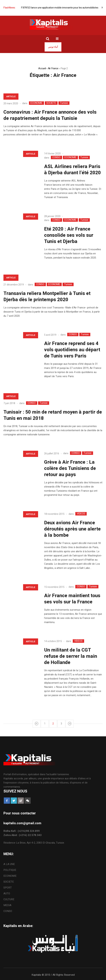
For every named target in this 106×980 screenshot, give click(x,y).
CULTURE (9, 899)
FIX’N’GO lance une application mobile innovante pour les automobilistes (63, 8)
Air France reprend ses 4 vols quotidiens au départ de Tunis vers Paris (72, 350)
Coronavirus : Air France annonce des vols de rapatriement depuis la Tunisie (50, 115)
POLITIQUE (10, 870)
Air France (53, 68)
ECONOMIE (36, 103)
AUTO (7, 893)
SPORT (8, 888)
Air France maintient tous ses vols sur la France (72, 599)
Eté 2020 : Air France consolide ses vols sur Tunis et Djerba (69, 235)
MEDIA (7, 905)
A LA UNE (9, 864)
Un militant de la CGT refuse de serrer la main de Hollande (71, 656)
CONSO (56, 157)
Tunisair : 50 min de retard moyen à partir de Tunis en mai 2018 (53, 415)
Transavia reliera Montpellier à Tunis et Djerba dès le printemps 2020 (47, 297)
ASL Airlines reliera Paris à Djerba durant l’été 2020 (72, 170)
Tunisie (64, 103)
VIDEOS (81, 514)
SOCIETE (51, 103)
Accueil (42, 68)
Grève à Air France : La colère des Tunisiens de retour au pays (70, 468)
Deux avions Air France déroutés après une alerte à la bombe (72, 529)
